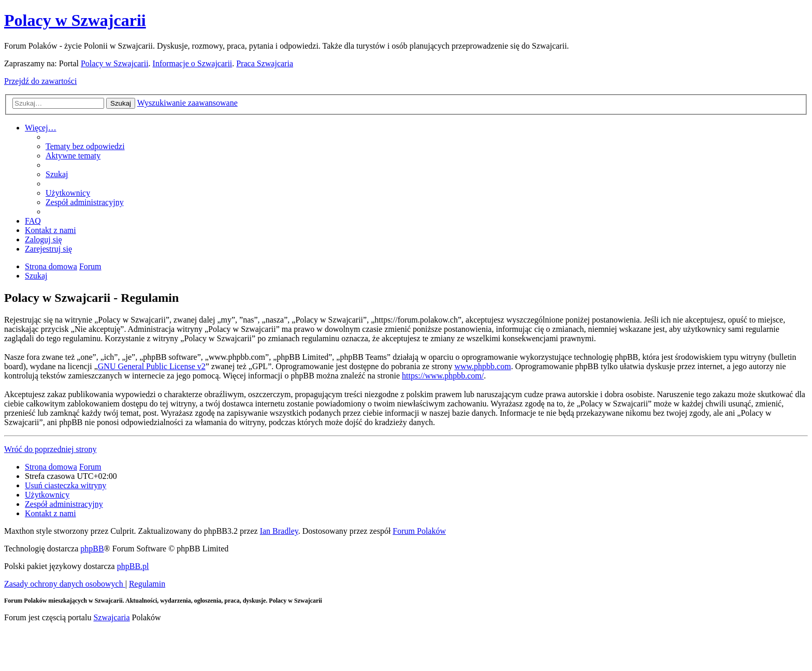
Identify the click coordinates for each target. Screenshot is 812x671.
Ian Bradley (279, 531)
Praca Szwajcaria (265, 63)
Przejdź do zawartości (40, 81)
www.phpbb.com (482, 366)
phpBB (92, 549)
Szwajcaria (111, 617)
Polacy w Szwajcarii (75, 20)
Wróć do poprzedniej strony (50, 449)
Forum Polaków (419, 531)
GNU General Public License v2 (152, 366)
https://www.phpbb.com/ (443, 376)
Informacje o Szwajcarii (193, 63)
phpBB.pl (133, 566)
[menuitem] (85, 146)
